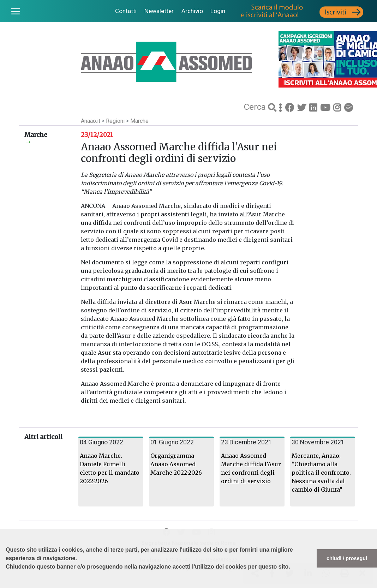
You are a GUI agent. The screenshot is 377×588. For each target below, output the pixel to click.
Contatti (126, 11)
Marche (139, 121)
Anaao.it (91, 121)
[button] (7, 584)
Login (218, 11)
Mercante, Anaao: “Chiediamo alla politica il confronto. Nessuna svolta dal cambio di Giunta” (321, 473)
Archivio (192, 11)
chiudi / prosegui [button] (347, 558)
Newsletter (159, 11)
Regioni (116, 121)
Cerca (256, 107)
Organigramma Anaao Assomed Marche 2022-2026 (176, 464)
